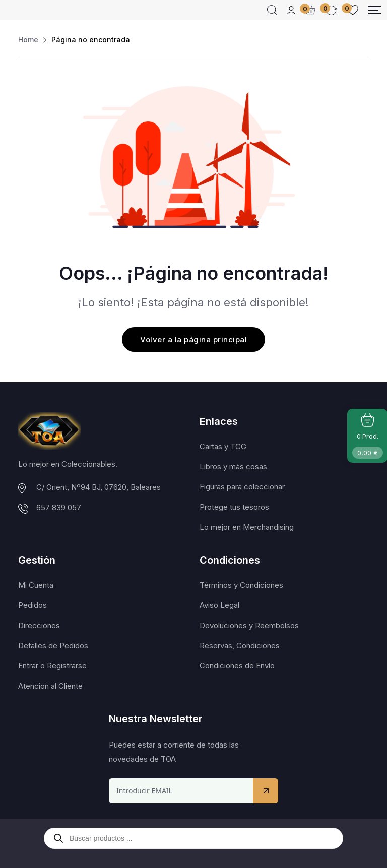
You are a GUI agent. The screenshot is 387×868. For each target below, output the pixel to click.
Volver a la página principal (193, 339)
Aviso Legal (219, 605)
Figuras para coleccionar (242, 487)
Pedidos (33, 605)
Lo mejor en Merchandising (247, 527)
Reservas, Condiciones (240, 645)
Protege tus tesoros (234, 507)
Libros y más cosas (233, 467)
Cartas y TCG (223, 446)
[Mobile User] (291, 10)
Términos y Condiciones (241, 585)
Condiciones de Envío (237, 666)
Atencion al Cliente (50, 686)
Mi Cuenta (36, 585)
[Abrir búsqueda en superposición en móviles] (193, 838)
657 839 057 (59, 507)
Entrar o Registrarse (52, 666)
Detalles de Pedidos (53, 645)
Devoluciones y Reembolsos (249, 625)
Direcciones (39, 625)
